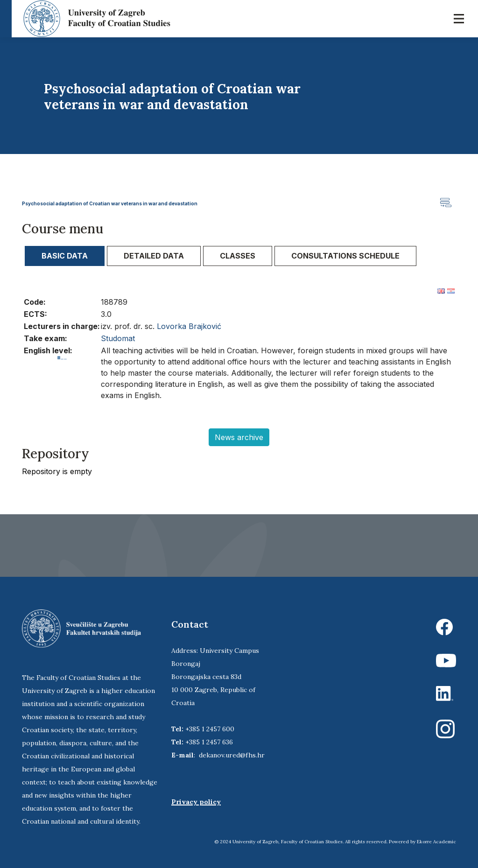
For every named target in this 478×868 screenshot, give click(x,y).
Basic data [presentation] (65, 256)
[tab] (65, 256)
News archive (239, 437)
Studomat (118, 338)
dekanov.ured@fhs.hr (232, 755)
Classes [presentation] (238, 256)
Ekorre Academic (436, 842)
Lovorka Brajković (189, 326)
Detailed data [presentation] (154, 256)
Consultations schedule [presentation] (345, 256)
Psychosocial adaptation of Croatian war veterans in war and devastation (110, 203)
